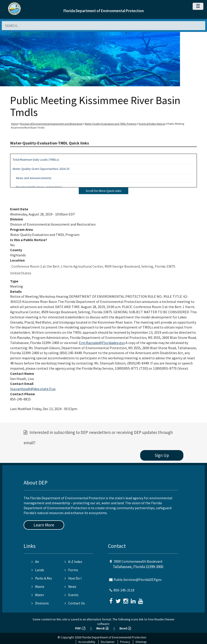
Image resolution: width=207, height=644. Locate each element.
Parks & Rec (42, 578)
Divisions (40, 603)
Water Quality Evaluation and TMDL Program (111, 124)
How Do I (73, 578)
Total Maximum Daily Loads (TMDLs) (36, 160)
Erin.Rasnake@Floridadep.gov (102, 343)
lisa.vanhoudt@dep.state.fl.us (33, 389)
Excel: (125, 628)
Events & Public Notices (152, 124)
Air (35, 562)
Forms (71, 570)
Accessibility (87, 642)
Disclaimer (108, 642)
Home (15, 124)
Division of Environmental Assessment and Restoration (51, 124)
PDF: (80, 628)
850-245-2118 (124, 590)
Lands (38, 570)
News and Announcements (34, 178)
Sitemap (141, 642)
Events (72, 595)
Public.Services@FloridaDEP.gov (138, 580)
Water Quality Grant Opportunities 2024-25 (41, 169)
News (70, 587)
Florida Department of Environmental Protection (104, 11)
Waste (38, 587)
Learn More (44, 525)
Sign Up (162, 455)
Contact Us (75, 603)
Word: (102, 628)
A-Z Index (73, 562)
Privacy (125, 642)
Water (38, 595)
